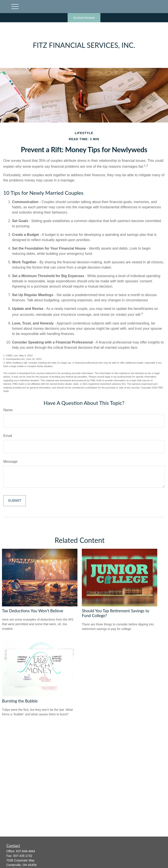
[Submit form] (15, 501)
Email (8, 436)
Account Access (84, 18)
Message (10, 462)
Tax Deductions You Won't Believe (33, 611)
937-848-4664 (25, 851)
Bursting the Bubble (20, 701)
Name (8, 410)
